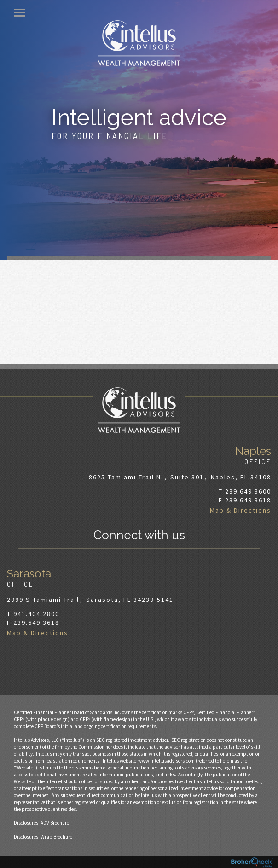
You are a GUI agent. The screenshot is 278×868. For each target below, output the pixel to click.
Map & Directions (240, 510)
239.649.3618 (248, 500)
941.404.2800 (36, 614)
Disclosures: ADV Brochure (41, 823)
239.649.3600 (248, 491)
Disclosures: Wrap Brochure (43, 837)
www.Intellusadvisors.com (166, 761)
